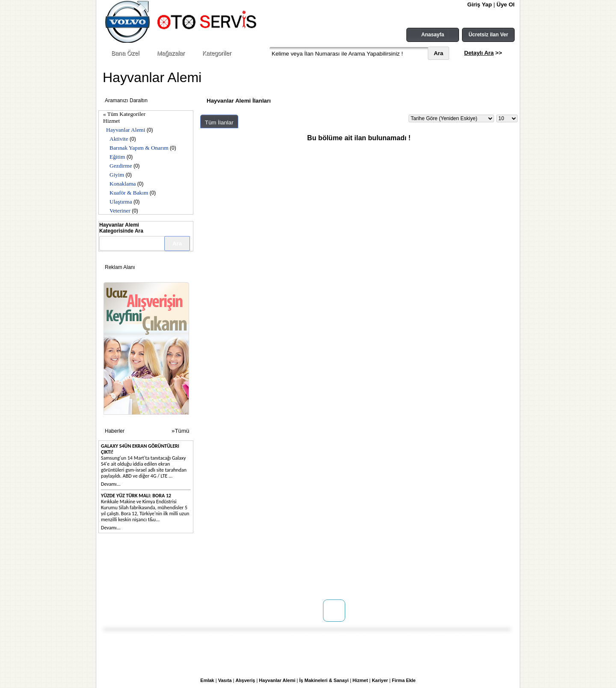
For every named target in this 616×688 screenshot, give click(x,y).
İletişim (125, 574)
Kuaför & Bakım (129, 193)
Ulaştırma (121, 202)
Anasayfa (433, 35)
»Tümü (180, 431)
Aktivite (119, 139)
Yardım (261, 591)
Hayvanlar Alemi (126, 130)
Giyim (117, 175)
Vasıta (225, 680)
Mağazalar (170, 53)
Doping (187, 565)
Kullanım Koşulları (275, 565)
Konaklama (123, 184)
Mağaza (187, 574)
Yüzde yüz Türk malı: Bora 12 (136, 496)
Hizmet (111, 121)
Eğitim (117, 157)
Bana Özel (125, 53)
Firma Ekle (404, 680)
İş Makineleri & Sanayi (324, 680)
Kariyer (380, 680)
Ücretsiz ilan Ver (488, 35)
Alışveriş (246, 680)
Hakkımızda (130, 565)
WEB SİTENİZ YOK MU (143, 582)
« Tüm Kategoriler (124, 114)
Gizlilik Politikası (272, 582)
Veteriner (120, 211)
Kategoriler (217, 53)
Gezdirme (121, 166)
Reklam (187, 582)
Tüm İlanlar (219, 123)
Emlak (207, 680)
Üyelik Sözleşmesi (275, 574)
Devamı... (111, 484)
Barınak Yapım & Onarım (139, 148)
